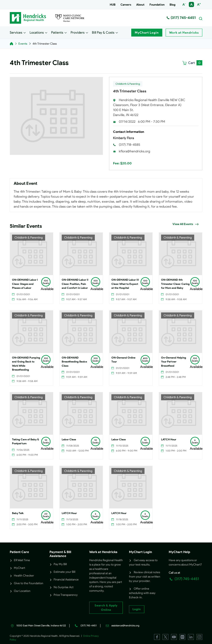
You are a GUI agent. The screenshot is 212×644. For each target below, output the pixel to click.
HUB (113, 5)
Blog (172, 5)
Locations (37, 32)
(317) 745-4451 (181, 18)
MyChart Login (147, 33)
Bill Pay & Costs (103, 32)
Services (16, 32)
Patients (57, 32)
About (140, 5)
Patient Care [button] (19, 552)
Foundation (157, 5)
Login (137, 609)
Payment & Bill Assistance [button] (60, 554)
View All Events (186, 224)
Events (23, 44)
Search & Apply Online (106, 608)
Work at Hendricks (184, 33)
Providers (78, 32)
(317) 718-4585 (129, 145)
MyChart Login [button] (140, 552)
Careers (126, 5)
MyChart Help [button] (179, 552)
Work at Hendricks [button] (103, 552)
